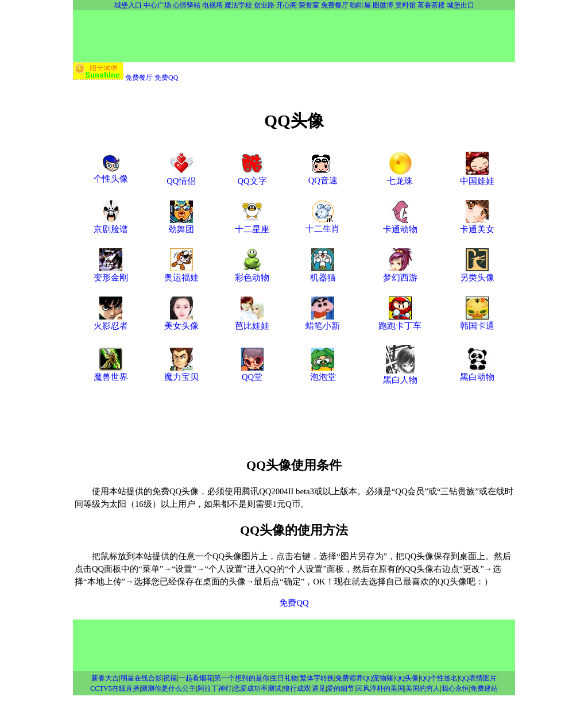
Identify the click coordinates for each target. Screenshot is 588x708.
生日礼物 (284, 678)
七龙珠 (400, 176)
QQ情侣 (181, 176)
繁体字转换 (317, 678)
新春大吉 (105, 678)
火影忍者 (111, 321)
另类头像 (477, 273)
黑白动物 (477, 372)
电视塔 (212, 5)
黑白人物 (400, 375)
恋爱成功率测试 (257, 688)
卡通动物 (400, 225)
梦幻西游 (400, 273)
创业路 (264, 5)
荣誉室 (309, 5)
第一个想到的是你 (242, 678)
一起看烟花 (196, 678)
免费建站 (484, 688)
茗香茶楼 (431, 5)
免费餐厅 (335, 5)
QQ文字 (252, 176)
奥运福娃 (181, 273)
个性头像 (111, 174)
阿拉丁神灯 (215, 688)
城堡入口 (128, 5)
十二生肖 (323, 224)
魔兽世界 (111, 372)
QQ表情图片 (477, 678)
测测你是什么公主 (168, 688)
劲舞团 (181, 225)
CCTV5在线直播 (115, 688)
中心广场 (157, 5)
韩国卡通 (477, 321)
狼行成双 (297, 688)
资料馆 (405, 5)
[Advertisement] (294, 36)
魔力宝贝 (181, 372)
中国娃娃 (477, 176)
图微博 (383, 5)
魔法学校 (238, 5)
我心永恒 (455, 688)
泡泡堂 (323, 372)
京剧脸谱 (111, 225)
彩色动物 (252, 273)
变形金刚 (111, 273)
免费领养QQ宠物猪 (364, 678)
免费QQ (166, 78)
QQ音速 (323, 176)
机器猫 (323, 273)
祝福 (170, 678)
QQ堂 (252, 372)
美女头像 (181, 321)
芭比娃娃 (252, 321)
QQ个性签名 (439, 678)
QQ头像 (407, 678)
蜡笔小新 (323, 321)
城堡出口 (461, 5)
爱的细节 (341, 688)
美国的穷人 (423, 688)
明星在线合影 (141, 678)
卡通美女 (477, 225)
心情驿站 (187, 5)
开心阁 (287, 5)
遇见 (319, 688)
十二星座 (252, 225)
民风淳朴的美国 (380, 688)
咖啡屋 (361, 5)
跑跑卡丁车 (400, 321)
